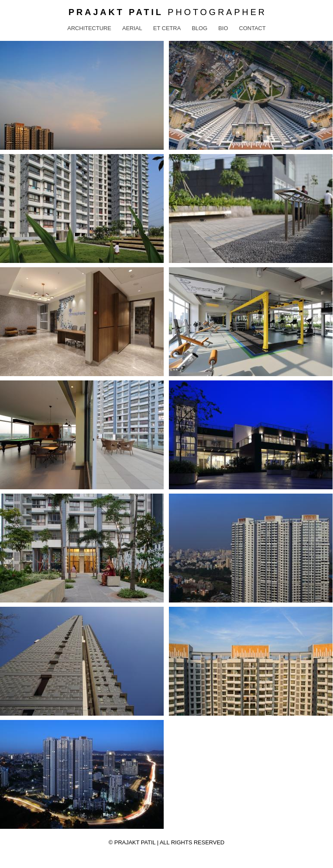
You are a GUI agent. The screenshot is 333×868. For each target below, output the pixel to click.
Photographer (168, 12)
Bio (223, 28)
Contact (252, 28)
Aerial (132, 28)
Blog (199, 28)
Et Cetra (167, 28)
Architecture (89, 28)
